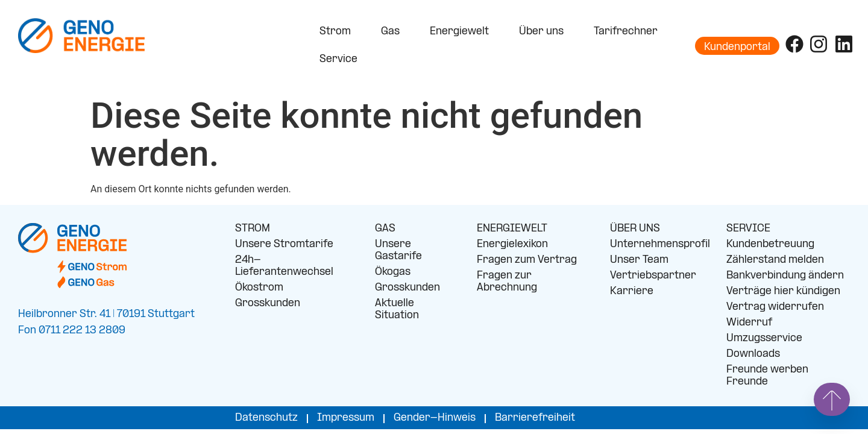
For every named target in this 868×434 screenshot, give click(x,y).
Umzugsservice (764, 338)
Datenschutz (266, 418)
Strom (338, 32)
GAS (385, 229)
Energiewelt (462, 32)
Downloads (753, 354)
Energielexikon (512, 244)
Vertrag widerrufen (775, 307)
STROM (253, 229)
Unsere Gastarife (398, 250)
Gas (393, 32)
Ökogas (393, 272)
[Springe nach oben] (832, 399)
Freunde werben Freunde (767, 376)
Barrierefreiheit (535, 418)
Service (341, 60)
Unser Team (639, 260)
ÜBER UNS (635, 229)
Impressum (346, 418)
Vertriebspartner (653, 276)
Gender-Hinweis (435, 418)
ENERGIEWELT (512, 229)
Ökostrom (259, 288)
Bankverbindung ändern (785, 276)
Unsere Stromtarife (284, 244)
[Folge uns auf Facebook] (794, 44)
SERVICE (748, 229)
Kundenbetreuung (770, 244)
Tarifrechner (626, 32)
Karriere (632, 291)
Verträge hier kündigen (783, 291)
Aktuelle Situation (397, 310)
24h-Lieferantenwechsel (284, 266)
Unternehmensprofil (659, 244)
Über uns (544, 32)
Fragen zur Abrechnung (507, 282)
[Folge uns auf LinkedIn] (844, 44)
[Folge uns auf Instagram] (819, 44)
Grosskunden (268, 303)
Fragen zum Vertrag (527, 260)
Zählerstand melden (775, 260)
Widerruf (749, 323)
